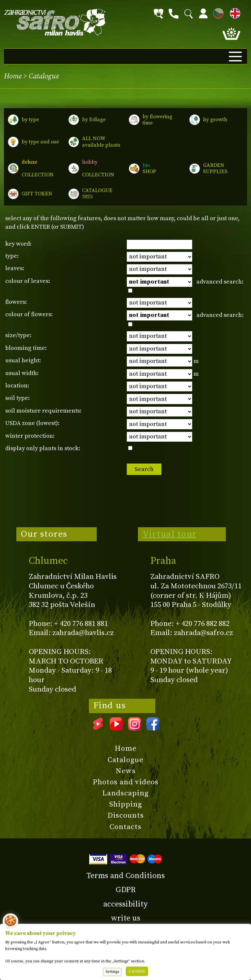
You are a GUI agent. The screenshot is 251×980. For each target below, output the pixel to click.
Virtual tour (170, 534)
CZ (217, 12)
